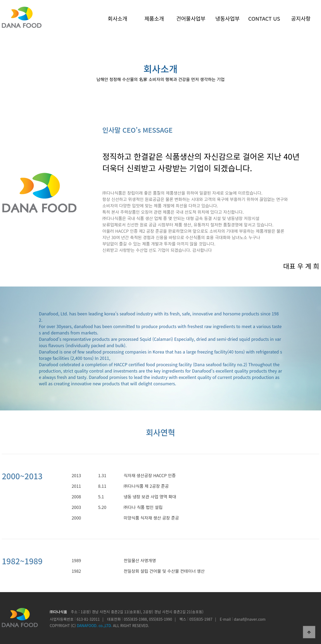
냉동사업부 (227, 18)
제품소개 (154, 18)
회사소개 (118, 18)
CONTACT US (264, 18)
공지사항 (301, 18)
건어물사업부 (191, 18)
